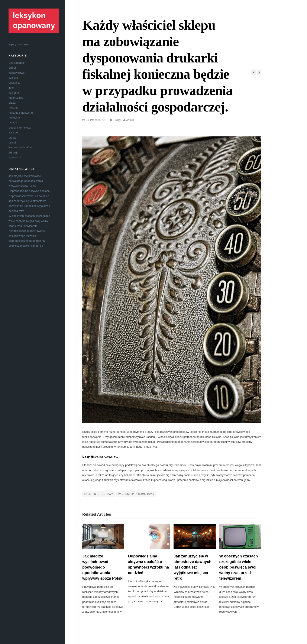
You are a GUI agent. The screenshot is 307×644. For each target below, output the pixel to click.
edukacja (14, 83)
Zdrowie (13, 153)
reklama (13, 108)
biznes (13, 68)
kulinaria (14, 93)
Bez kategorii (17, 63)
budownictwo (17, 73)
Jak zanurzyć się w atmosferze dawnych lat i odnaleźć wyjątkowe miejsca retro (29, 206)
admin (130, 120)
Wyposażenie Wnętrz (22, 147)
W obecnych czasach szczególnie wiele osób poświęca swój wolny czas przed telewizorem (29, 221)
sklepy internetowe (20, 128)
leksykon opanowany (34, 20)
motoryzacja (16, 98)
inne (11, 88)
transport (14, 132)
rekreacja (14, 118)
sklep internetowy (98, 494)
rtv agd (13, 122)
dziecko (13, 78)
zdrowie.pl (15, 157)
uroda (12, 138)
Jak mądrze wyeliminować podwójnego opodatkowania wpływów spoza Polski (26, 181)
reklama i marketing (21, 113)
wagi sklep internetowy (136, 494)
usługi (12, 143)
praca (12, 103)
